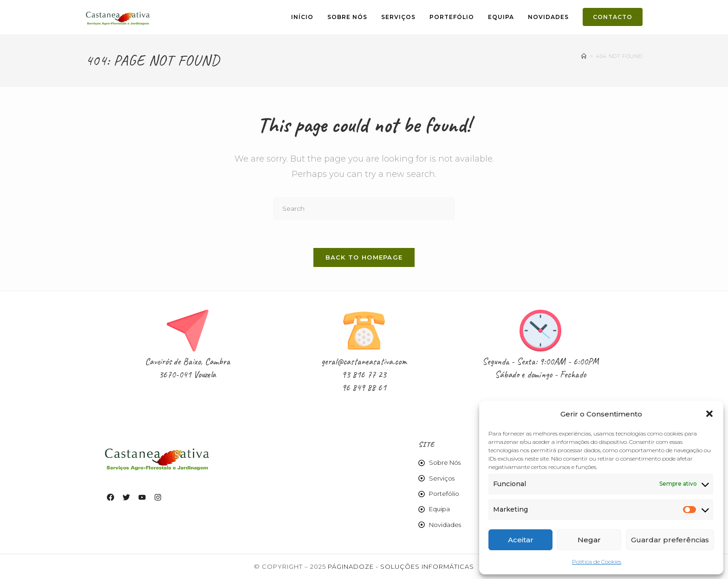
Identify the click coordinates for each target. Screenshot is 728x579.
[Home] (584, 56)
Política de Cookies (597, 562)
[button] (709, 414)
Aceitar (521, 540)
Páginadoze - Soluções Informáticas (401, 566)
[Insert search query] (364, 209)
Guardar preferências (670, 540)
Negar (589, 540)
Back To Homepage (364, 257)
